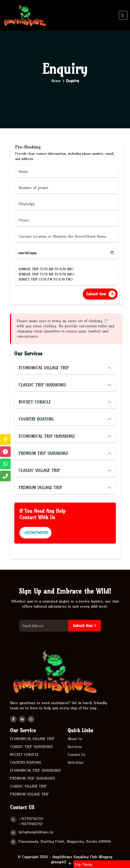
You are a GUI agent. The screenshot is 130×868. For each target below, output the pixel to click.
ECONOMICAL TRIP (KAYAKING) (47, 436)
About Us (75, 739)
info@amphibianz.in (36, 832)
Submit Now (102, 294)
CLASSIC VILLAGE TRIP (39, 470)
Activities (76, 763)
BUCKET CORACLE (35, 402)
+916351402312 (31, 824)
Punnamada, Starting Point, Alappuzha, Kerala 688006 (65, 841)
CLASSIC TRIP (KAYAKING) (42, 385)
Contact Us (77, 755)
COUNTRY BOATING (36, 419)
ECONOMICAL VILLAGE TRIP (44, 368)
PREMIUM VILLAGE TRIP (40, 487)
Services (75, 747)
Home (56, 81)
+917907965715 (35, 533)
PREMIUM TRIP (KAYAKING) (43, 453)
